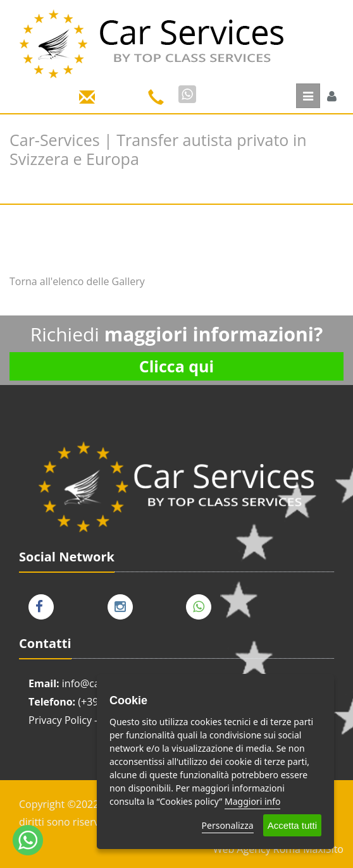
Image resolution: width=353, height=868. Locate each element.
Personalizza (228, 825)
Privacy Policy (60, 720)
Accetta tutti (292, 825)
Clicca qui (176, 366)
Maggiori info (252, 801)
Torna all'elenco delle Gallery (77, 281)
